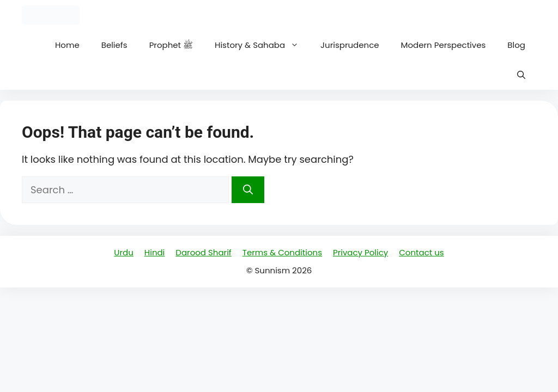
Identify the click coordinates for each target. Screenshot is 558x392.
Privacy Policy (360, 252)
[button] (521, 75)
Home (67, 45)
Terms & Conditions (282, 252)
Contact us (421, 252)
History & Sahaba (262, 45)
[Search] (248, 190)
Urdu (123, 252)
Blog (516, 45)
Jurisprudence (350, 45)
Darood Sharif (203, 252)
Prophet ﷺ (171, 45)
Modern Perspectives (444, 45)
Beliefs (114, 45)
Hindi (155, 252)
